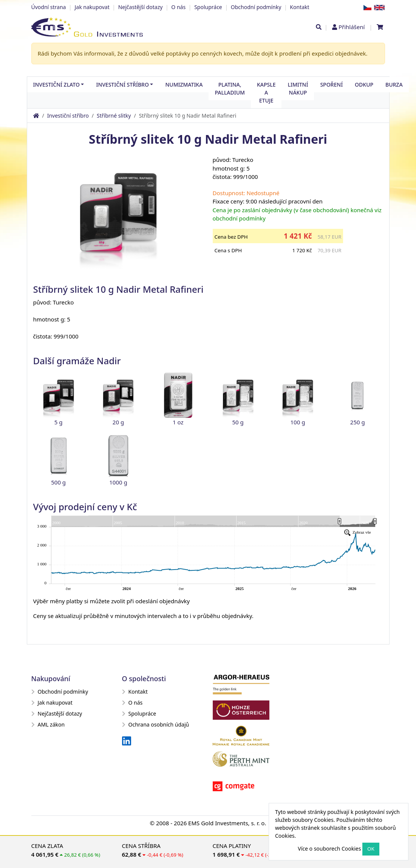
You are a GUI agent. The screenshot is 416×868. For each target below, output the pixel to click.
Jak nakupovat (92, 7)
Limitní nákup (298, 89)
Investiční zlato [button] (56, 85)
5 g (59, 422)
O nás (178, 7)
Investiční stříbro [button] (122, 85)
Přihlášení (352, 27)
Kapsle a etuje (266, 92)
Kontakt (299, 7)
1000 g (118, 482)
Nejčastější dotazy (141, 7)
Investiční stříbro (68, 116)
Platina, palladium (230, 89)
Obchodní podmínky (256, 7)
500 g (58, 482)
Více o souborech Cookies (329, 849)
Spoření (331, 85)
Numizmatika (184, 85)
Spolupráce (208, 7)
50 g (238, 422)
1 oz (178, 422)
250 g (358, 422)
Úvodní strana (49, 7)
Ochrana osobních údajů (156, 724)
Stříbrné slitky (114, 116)
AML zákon (48, 724)
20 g (118, 422)
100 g (298, 422)
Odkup (364, 85)
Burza (394, 85)
